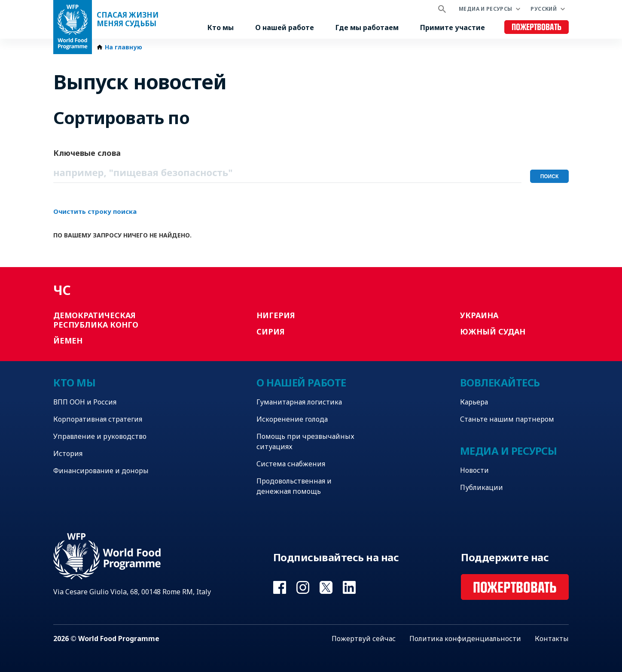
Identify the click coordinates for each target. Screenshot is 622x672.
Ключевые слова (87, 153)
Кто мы (221, 27)
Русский (544, 9)
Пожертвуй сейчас (364, 639)
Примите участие (453, 27)
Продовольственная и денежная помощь (294, 486)
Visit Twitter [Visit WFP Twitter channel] (326, 587)
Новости (474, 470)
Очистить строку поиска (95, 211)
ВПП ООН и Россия (85, 402)
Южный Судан (493, 331)
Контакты (552, 639)
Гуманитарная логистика (299, 402)
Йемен (68, 341)
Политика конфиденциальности (465, 639)
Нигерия (276, 315)
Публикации (482, 487)
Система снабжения (291, 464)
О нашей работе (285, 27)
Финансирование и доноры (101, 471)
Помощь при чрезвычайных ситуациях (305, 441)
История (68, 453)
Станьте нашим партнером (507, 419)
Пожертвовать (537, 27)
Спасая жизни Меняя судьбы (128, 19)
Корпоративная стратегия (98, 419)
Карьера (474, 402)
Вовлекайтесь (500, 382)
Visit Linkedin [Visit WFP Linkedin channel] (349, 587)
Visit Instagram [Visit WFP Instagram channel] (303, 587)
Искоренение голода (292, 419)
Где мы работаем (367, 27)
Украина (479, 315)
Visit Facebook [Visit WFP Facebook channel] (280, 587)
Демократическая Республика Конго (96, 320)
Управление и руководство (100, 436)
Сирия (271, 331)
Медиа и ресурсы (485, 9)
